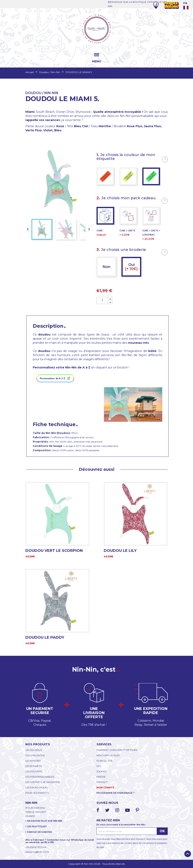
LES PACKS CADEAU (37, 788)
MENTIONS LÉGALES (108, 755)
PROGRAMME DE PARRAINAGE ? (116, 793)
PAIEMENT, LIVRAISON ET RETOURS (117, 750)
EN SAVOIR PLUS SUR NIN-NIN (45, 821)
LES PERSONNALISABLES (40, 777)
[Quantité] (102, 301)
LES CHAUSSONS (35, 755)
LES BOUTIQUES (37, 826)
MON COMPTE (105, 788)
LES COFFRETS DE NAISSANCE (43, 782)
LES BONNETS (34, 766)
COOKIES (101, 771)
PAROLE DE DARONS (40, 832)
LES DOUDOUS (34, 750)
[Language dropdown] (188, 5)
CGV (99, 766)
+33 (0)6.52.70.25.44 (36, 847)
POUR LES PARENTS (37, 793)
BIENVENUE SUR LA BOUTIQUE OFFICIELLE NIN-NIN (138, 4)
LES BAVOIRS (33, 761)
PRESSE (101, 777)
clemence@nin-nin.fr (37, 852)
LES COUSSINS (34, 771)
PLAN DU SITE (105, 761)
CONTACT (102, 782)
